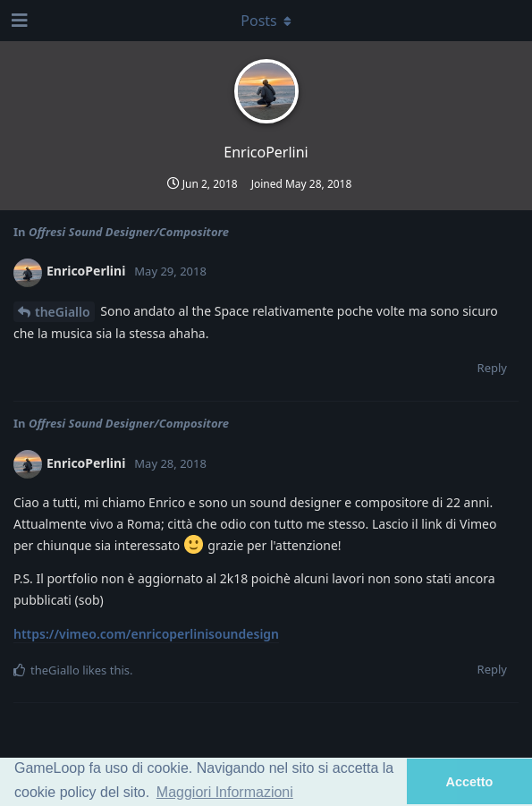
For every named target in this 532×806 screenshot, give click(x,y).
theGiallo (63, 312)
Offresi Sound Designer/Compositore (129, 232)
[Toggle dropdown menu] (266, 21)
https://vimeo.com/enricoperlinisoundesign (146, 634)
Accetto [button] (470, 782)
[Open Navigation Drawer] (18, 21)
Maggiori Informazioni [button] (225, 792)
